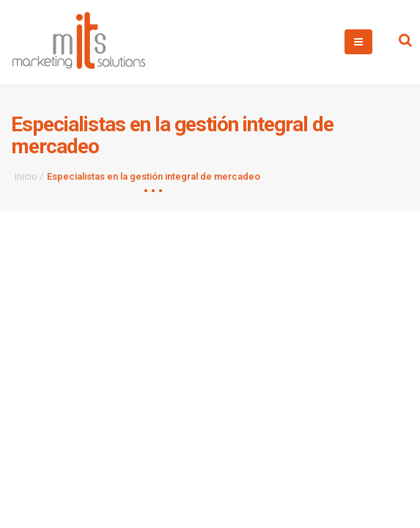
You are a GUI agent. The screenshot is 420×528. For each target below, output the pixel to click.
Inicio (26, 176)
